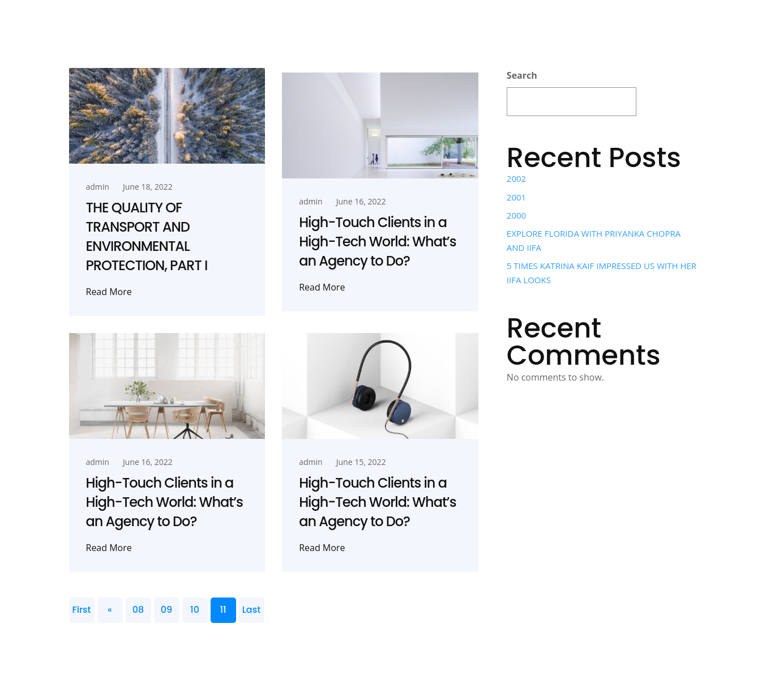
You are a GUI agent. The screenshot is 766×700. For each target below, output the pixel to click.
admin (98, 187)
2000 (516, 215)
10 (195, 610)
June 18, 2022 (148, 187)
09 (166, 610)
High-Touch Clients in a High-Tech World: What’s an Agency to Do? (377, 242)
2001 (516, 197)
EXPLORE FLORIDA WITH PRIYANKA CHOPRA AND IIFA (594, 240)
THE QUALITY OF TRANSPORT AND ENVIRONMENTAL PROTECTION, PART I (147, 236)
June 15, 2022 (361, 462)
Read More (109, 292)
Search (522, 75)
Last (251, 610)
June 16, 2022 (361, 201)
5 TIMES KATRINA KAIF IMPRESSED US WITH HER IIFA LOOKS (602, 272)
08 (138, 610)
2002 (516, 178)
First (81, 610)
